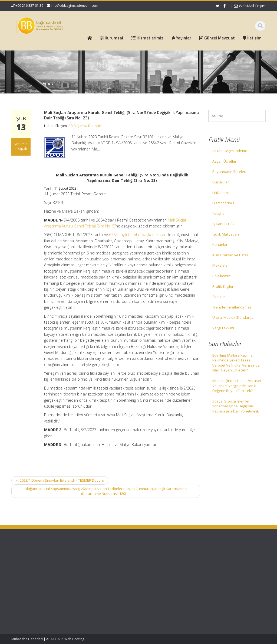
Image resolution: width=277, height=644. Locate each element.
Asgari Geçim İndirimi (230, 151)
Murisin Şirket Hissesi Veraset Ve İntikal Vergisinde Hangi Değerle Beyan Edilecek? (237, 386)
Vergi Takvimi (223, 328)
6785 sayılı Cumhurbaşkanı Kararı (138, 235)
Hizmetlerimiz (223, 203)
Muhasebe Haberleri (27, 639)
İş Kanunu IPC (224, 224)
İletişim (218, 213)
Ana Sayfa (92, 559)
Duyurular (221, 182)
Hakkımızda (222, 193)
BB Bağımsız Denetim (85, 126)
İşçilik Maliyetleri (226, 234)
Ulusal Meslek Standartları (234, 317)
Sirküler (219, 297)
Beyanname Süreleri (229, 172)
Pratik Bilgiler (223, 286)
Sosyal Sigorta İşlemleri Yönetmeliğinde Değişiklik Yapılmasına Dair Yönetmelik (236, 406)
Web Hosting (74, 639)
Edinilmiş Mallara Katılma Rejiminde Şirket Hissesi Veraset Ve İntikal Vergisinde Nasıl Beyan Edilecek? (236, 363)
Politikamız (221, 276)
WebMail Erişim (250, 6)
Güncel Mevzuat (96, 574)
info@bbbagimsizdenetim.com (75, 6)
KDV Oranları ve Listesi (231, 255)
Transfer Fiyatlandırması (232, 307)
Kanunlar (220, 244)
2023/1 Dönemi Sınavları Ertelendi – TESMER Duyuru (60, 480)
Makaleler (221, 265)
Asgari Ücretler (224, 161)
